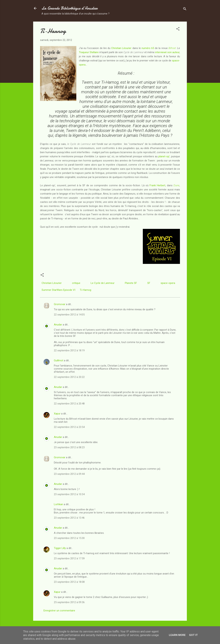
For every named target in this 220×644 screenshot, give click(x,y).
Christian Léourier (121, 48)
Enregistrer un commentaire (59, 611)
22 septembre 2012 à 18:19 (69, 350)
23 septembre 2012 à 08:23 (69, 447)
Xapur (57, 414)
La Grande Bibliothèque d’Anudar (70, 8)
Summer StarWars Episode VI (58, 290)
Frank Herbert (157, 185)
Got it (193, 635)
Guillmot (59, 360)
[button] (178, 29)
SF (149, 283)
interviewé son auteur (167, 52)
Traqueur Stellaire (89, 52)
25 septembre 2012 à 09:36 (69, 602)
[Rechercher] (185, 9)
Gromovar (60, 304)
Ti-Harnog (85, 290)
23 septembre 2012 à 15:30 (69, 538)
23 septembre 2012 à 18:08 (69, 582)
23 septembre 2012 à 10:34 (69, 494)
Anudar (58, 325)
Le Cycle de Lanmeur (103, 283)
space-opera (168, 283)
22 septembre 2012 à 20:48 (69, 404)
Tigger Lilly (60, 548)
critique (76, 283)
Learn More (177, 635)
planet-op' (164, 156)
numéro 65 (148, 48)
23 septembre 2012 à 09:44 (69, 474)
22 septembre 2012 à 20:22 (69, 377)
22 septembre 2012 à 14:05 (69, 315)
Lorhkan (58, 504)
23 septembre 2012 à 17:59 (69, 558)
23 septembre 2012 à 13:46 (69, 518)
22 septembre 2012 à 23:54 (69, 427)
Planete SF (131, 283)
